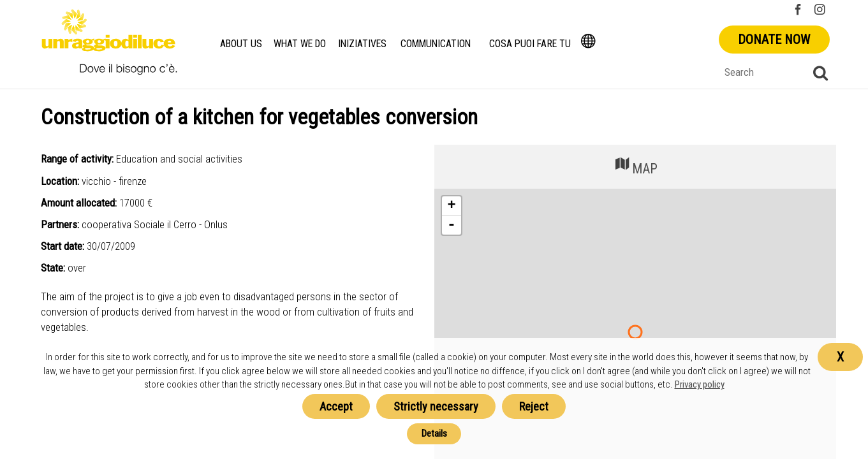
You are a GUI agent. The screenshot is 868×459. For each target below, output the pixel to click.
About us (240, 44)
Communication (438, 44)
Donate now (774, 40)
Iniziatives (364, 44)
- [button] (452, 225)
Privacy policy (700, 384)
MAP (635, 165)
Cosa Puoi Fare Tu (532, 44)
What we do (300, 44)
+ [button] (451, 206)
